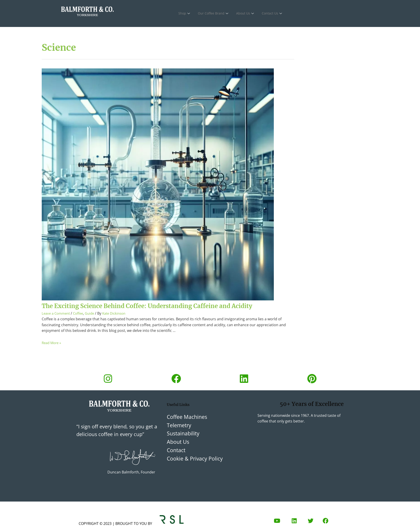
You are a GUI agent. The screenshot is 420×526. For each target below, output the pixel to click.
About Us (247, 14)
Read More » (52, 353)
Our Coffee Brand (214, 14)
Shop (185, 14)
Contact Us (274, 14)
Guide (93, 323)
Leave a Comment (57, 323)
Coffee (81, 323)
